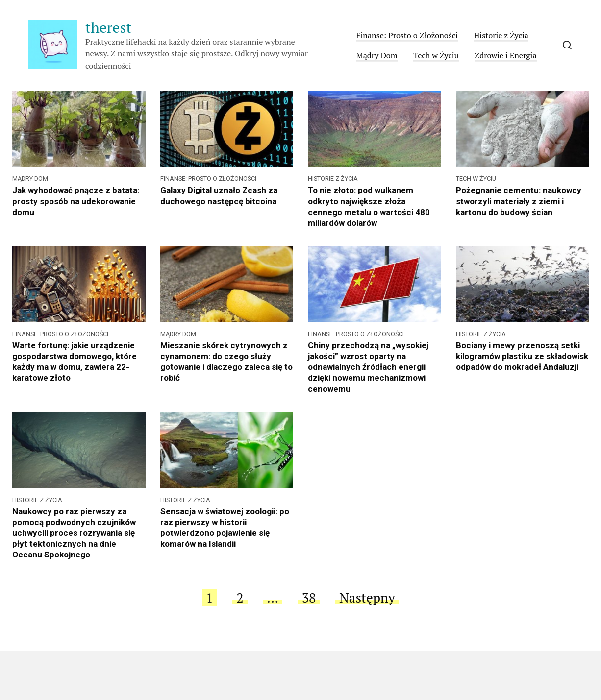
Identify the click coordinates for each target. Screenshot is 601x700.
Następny (367, 598)
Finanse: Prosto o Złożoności (407, 35)
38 (309, 598)
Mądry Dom (377, 55)
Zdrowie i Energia (505, 55)
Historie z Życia (501, 35)
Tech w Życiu (436, 55)
